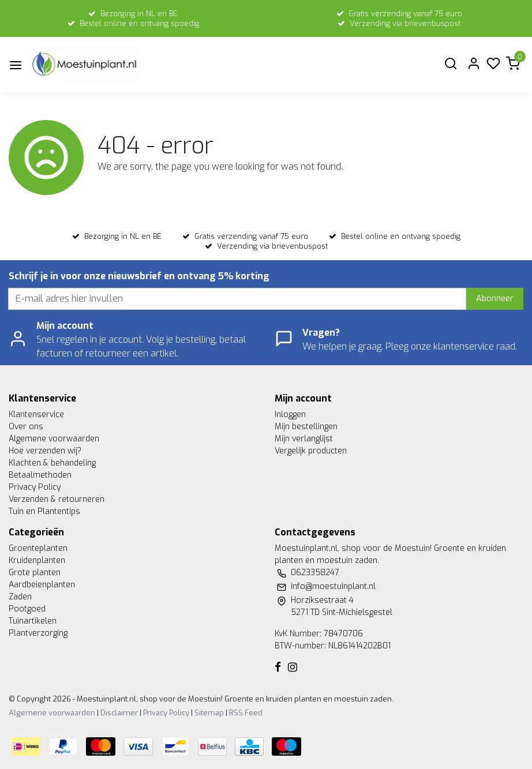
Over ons (26, 427)
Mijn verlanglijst (304, 439)
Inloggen (290, 414)
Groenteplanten (38, 548)
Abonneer (495, 299)
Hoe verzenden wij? (45, 451)
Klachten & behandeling (52, 463)
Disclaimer (119, 713)
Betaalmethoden (40, 475)
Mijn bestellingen (306, 427)
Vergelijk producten (311, 451)
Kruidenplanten (37, 560)
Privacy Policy (35, 487)
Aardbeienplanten (42, 585)
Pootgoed (27, 609)
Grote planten (35, 573)
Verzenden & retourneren (57, 499)
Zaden (20, 597)
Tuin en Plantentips (44, 511)
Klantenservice (36, 414)
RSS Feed (246, 713)
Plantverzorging (38, 633)
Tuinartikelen (33, 621)
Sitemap (209, 713)
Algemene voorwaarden (54, 439)
